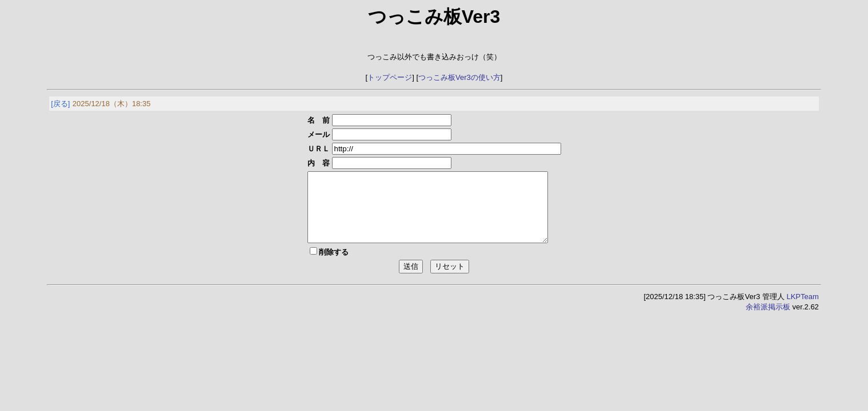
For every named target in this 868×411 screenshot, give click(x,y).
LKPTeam (802, 310)
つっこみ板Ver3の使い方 (459, 77)
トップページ (390, 77)
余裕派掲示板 (768, 321)
